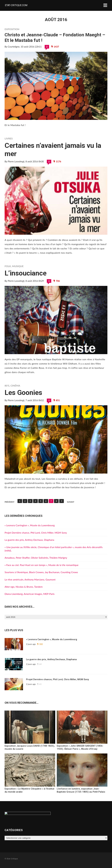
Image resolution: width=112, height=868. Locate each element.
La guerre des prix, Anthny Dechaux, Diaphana (29, 540)
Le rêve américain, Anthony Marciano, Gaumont (30, 579)
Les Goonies (23, 393)
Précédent (9, 502)
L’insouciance (26, 273)
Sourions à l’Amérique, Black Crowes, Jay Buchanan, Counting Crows (41, 572)
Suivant (71, 502)
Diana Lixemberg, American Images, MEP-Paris (30, 594)
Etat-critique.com (16, 5)
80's (7, 386)
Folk (8, 266)
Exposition (12, 29)
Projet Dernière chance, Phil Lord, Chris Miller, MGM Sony (36, 533)
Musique (18, 266)
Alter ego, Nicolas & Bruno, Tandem (24, 587)
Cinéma (15, 386)
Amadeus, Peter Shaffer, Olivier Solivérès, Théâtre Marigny (36, 558)
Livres (9, 138)
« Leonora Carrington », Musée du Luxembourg (30, 525)
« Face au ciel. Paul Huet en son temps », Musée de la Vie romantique (42, 565)
